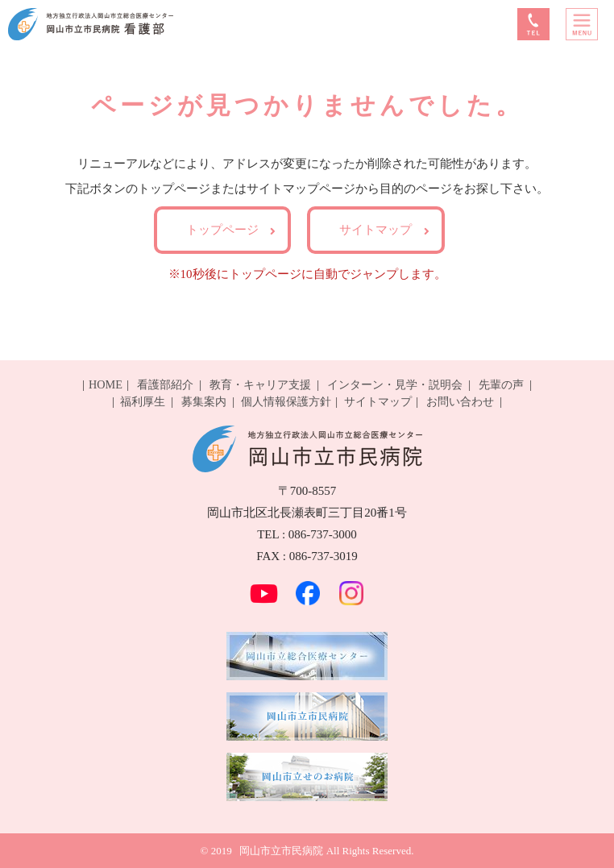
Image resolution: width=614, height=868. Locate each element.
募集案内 (204, 401)
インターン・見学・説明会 (395, 384)
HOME (106, 384)
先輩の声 (501, 384)
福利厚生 (143, 401)
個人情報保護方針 (286, 401)
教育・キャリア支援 (260, 384)
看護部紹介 (165, 384)
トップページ (222, 230)
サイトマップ (375, 230)
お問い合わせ (460, 401)
